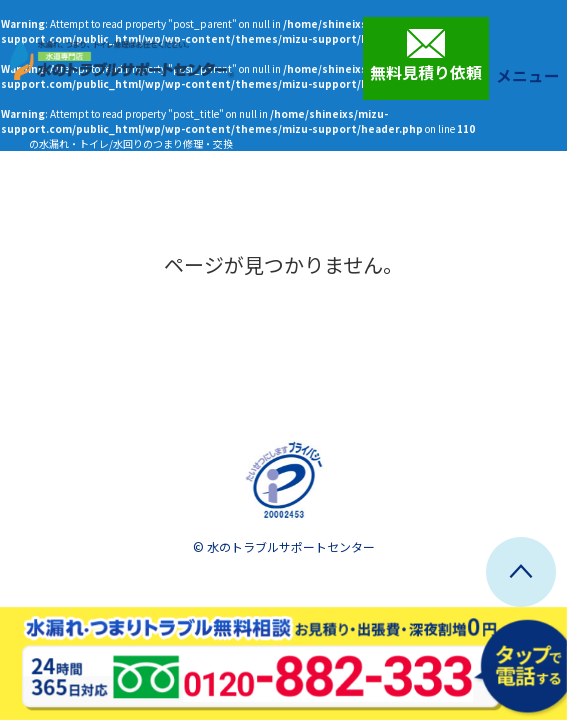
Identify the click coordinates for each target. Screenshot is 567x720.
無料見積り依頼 (426, 56)
